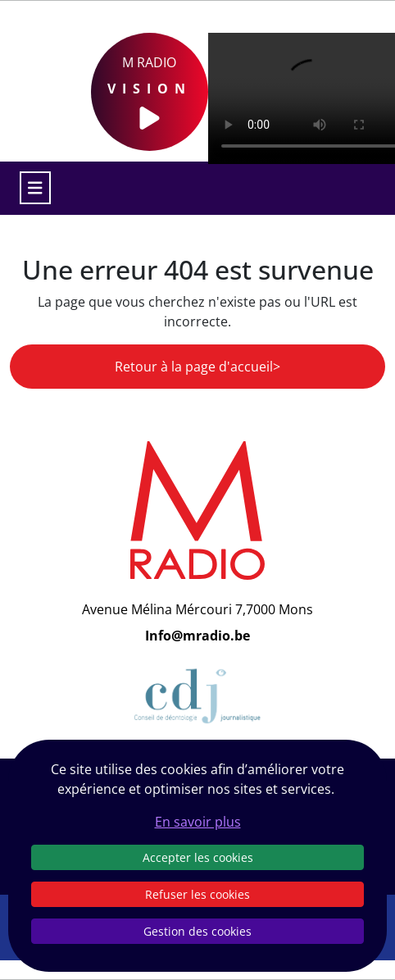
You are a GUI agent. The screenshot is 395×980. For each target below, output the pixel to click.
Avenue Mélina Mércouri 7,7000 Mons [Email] (197, 609)
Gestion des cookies (197, 931)
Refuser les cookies (197, 894)
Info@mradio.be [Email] (197, 636)
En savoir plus (198, 822)
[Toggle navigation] (35, 188)
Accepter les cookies (198, 857)
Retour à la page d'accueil (194, 367)
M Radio (150, 92)
